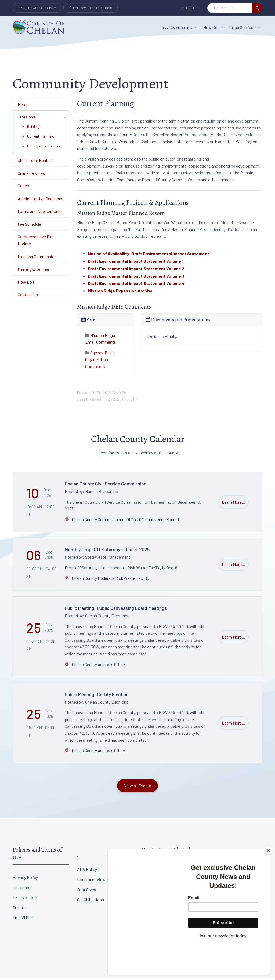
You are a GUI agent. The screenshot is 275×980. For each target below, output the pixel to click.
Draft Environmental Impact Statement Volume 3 (136, 278)
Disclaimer (22, 889)
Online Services (31, 175)
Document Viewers (94, 881)
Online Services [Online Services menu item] (244, 27)
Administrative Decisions (41, 200)
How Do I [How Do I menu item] (214, 27)
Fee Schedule (29, 226)
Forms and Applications (39, 213)
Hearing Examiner (34, 271)
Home (23, 106)
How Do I (26, 284)
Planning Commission (37, 258)
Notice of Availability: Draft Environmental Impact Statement (149, 256)
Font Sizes (87, 891)
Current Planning (38, 138)
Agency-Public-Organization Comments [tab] (101, 362)
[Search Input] (230, 8)
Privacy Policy (25, 879)
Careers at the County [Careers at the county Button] (37, 8)
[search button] (257, 8)
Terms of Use (25, 899)
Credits (19, 909)
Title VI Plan (23, 920)
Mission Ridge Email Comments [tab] (101, 341)
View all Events (138, 788)
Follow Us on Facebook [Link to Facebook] (91, 8)
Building (30, 128)
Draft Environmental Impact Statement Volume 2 (136, 271)
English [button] (189, 8)
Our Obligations (91, 902)
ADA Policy (87, 871)
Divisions (27, 119)
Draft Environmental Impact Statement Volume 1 (136, 263)
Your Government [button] (180, 27)
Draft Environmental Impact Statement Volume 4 (136, 285)
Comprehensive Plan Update (36, 242)
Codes (23, 188)
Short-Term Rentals (35, 162)
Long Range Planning (41, 148)
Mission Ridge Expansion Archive (120, 293)
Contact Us (28, 297)
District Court (218, 871)
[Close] (268, 880)
